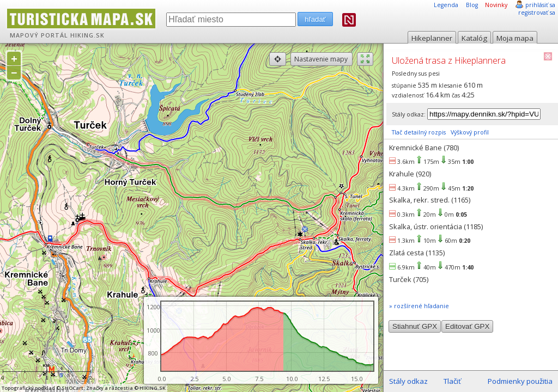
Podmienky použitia (520, 381)
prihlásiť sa (540, 5)
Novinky (496, 5)
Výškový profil (470, 132)
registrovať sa (537, 13)
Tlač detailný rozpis (419, 132)
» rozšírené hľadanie (419, 306)
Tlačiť (452, 381)
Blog (472, 5)
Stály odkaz (408, 381)
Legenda (446, 5)
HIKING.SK (87, 35)
